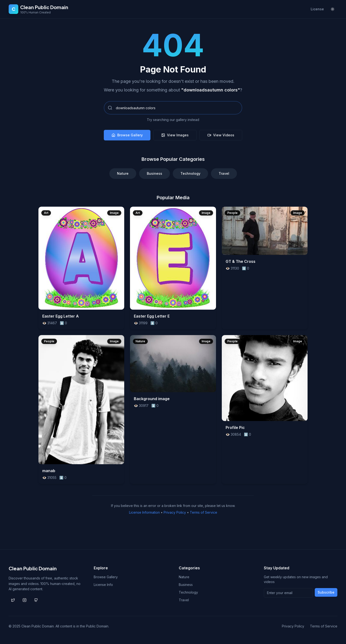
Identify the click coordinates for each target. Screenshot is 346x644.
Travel (224, 173)
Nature (123, 173)
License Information (144, 512)
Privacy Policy (175, 512)
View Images (175, 135)
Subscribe (326, 592)
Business (154, 173)
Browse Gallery (127, 135)
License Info (103, 585)
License (317, 9)
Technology (190, 173)
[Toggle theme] (333, 9)
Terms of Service (204, 512)
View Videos (221, 135)
